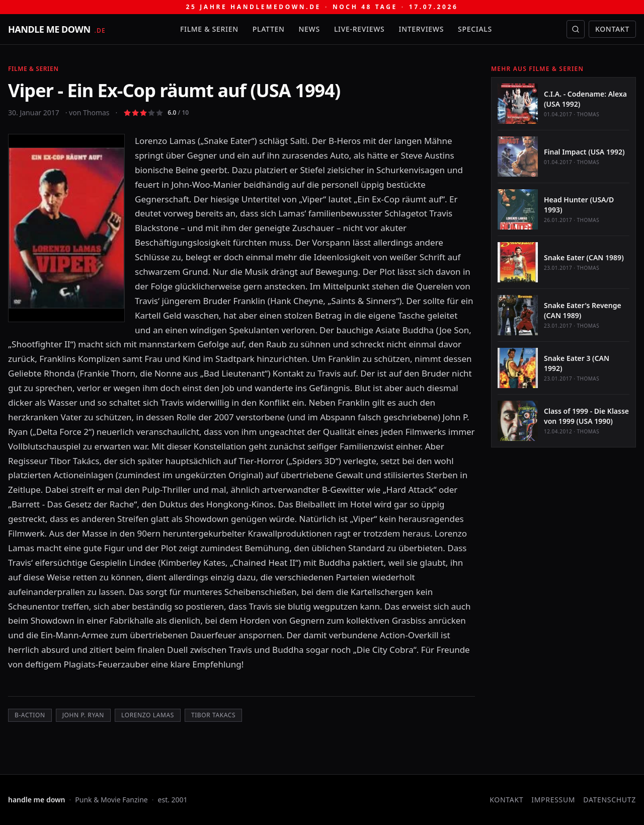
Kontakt (612, 29)
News (309, 29)
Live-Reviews (359, 29)
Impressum (553, 800)
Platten (269, 29)
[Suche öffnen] (576, 29)
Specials (475, 29)
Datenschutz (610, 800)
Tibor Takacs (213, 715)
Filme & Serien (209, 29)
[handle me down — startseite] (57, 29)
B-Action (30, 715)
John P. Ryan (83, 715)
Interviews (422, 29)
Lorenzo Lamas (148, 715)
